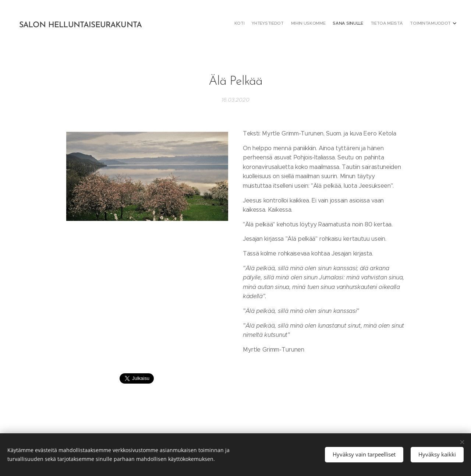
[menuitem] (415, 24)
